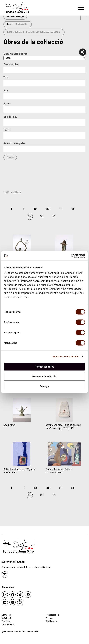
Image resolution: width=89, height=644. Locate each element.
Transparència (52, 615)
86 (48, 209)
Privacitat (7, 621)
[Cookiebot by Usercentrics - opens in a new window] (71, 256)
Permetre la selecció (44, 376)
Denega (44, 386)
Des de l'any (10, 117)
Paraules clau (11, 64)
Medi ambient (8, 625)
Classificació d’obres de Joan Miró (43, 32)
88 (72, 209)
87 (60, 209)
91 (54, 216)
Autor (7, 104)
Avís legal (6, 618)
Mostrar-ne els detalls (66, 356)
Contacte (6, 615)
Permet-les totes (45, 366)
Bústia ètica (52, 621)
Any (6, 91)
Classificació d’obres (15, 54)
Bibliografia (21, 24)
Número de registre (14, 143)
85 (36, 209)
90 (42, 216)
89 (30, 216)
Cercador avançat (15, 16)
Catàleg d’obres (14, 32)
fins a (7, 130)
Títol (6, 77)
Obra (9, 24)
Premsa (49, 618)
